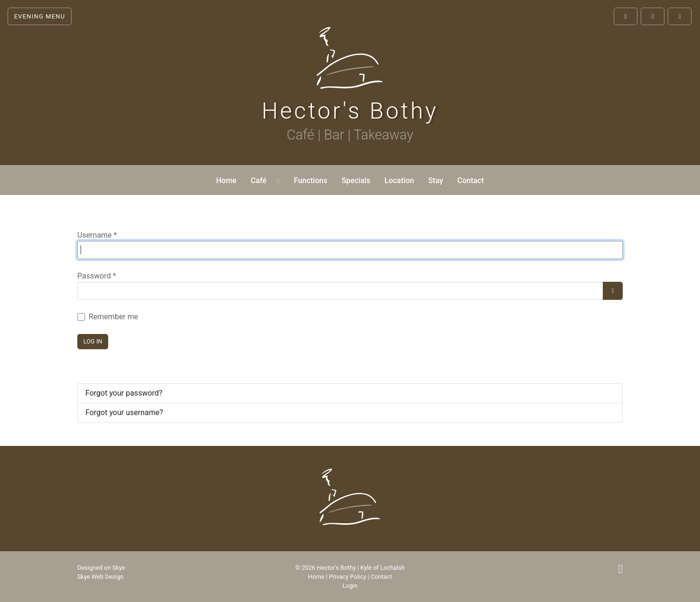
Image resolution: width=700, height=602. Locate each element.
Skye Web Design (100, 577)
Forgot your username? (124, 412)
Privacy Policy (347, 577)
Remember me (113, 317)
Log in (93, 341)
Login (350, 586)
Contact (382, 577)
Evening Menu (40, 16)
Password (97, 276)
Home (316, 577)
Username (97, 235)
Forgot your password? (124, 393)
